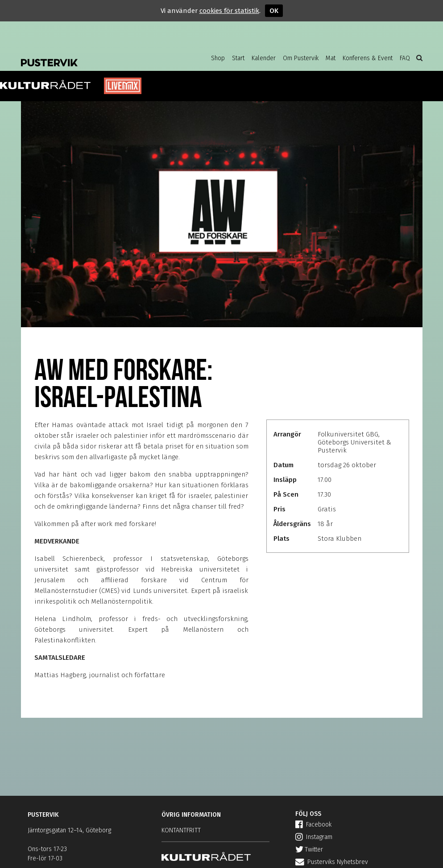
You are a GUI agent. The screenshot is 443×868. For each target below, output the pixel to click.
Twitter (309, 849)
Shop (218, 58)
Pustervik (92, 56)
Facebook (313, 825)
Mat (331, 58)
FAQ (405, 58)
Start (238, 58)
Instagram (314, 837)
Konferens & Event (368, 58)
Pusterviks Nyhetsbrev (332, 862)
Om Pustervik (301, 58)
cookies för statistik (229, 11)
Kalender (264, 58)
